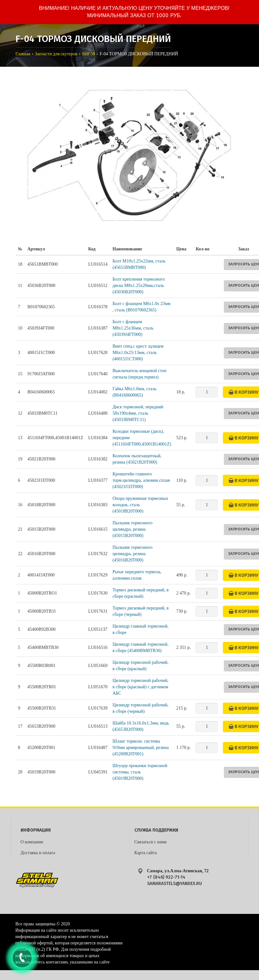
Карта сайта (146, 853)
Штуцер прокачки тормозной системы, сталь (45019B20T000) (140, 772)
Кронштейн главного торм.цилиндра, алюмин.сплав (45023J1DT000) (141, 480)
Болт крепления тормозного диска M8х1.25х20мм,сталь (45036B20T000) (139, 286)
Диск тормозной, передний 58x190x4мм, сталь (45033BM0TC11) (138, 413)
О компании (32, 842)
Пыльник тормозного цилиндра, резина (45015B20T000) (133, 529)
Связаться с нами (151, 842)
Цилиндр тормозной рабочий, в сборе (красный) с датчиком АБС (140, 687)
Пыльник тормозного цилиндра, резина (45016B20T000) (133, 554)
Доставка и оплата (38, 853)
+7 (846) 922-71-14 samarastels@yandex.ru (175, 880)
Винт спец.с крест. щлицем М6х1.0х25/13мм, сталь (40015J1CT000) (138, 353)
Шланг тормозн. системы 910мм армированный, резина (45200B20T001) (141, 748)
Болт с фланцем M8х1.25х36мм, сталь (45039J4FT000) (133, 328)
